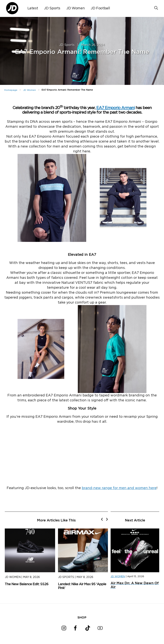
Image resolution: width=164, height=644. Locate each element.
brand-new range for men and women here (119, 488)
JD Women (76, 8)
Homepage (11, 90)
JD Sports (52, 8)
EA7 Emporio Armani (115, 108)
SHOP (82, 617)
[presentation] (102, 519)
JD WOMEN (118, 577)
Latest (33, 8)
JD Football (100, 8)
